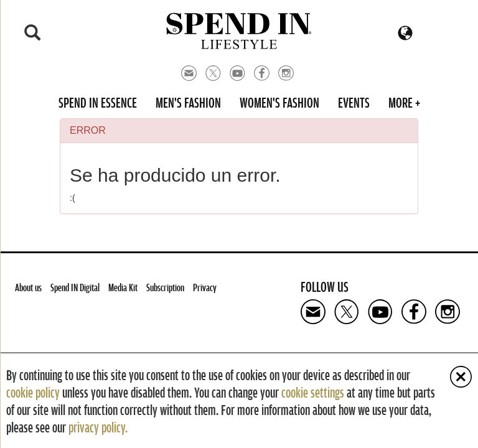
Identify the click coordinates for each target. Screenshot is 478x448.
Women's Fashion (279, 102)
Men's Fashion (188, 102)
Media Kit (123, 287)
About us (28, 287)
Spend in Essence (98, 102)
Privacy (205, 287)
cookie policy (33, 392)
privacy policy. (98, 427)
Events (354, 102)
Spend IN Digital (75, 287)
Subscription (165, 287)
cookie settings (313, 392)
